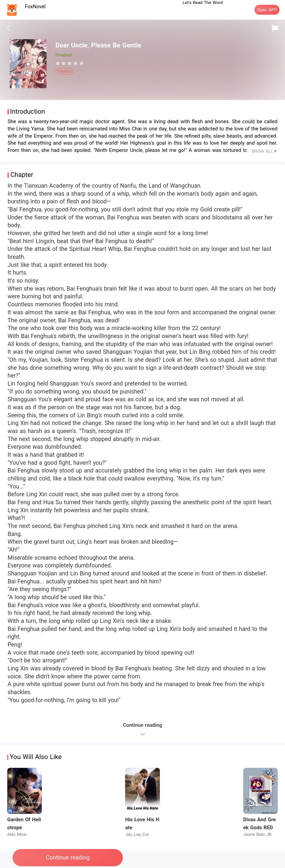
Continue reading (68, 858)
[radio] (59, 63)
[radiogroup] (70, 63)
